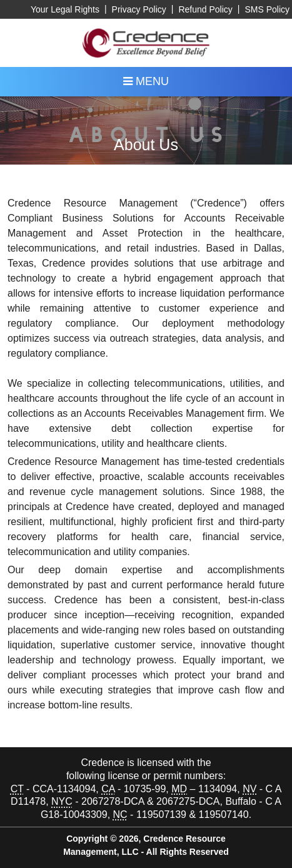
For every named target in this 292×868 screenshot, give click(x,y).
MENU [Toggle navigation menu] (146, 81)
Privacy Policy (139, 9)
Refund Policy (205, 9)
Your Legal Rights (65, 9)
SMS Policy (267, 9)
